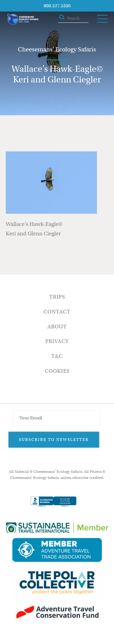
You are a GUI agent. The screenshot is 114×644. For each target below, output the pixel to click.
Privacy (57, 341)
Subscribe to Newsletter (54, 440)
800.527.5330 (57, 6)
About (57, 327)
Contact (57, 312)
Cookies (57, 371)
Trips (57, 297)
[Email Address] (57, 418)
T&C (57, 356)
